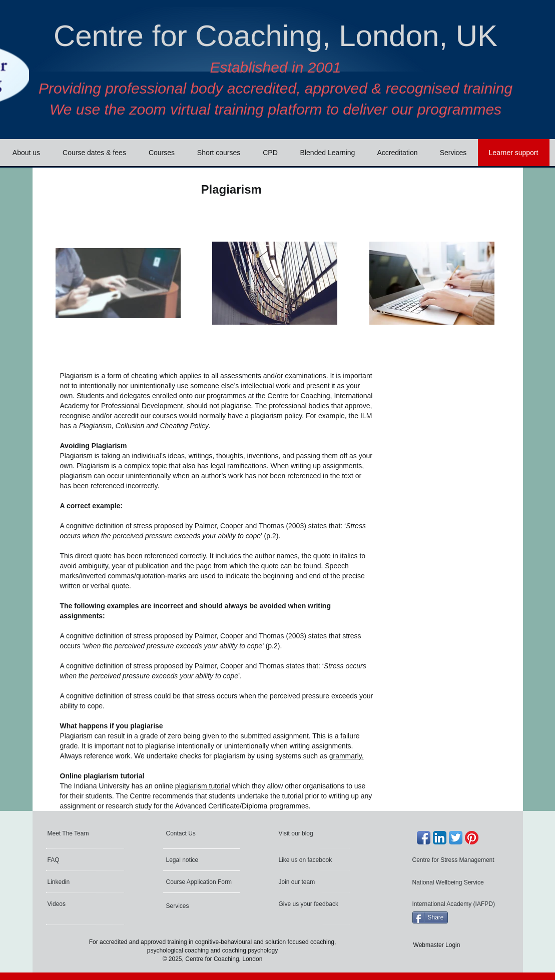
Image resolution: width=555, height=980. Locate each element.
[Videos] (75, 904)
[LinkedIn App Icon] (440, 838)
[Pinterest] (472, 838)
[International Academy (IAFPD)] (455, 904)
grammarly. (347, 756)
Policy (199, 426)
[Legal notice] (195, 860)
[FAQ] (77, 860)
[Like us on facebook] (307, 860)
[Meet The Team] (86, 833)
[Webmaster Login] (437, 945)
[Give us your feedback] (310, 904)
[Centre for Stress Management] (456, 860)
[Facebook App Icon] (424, 838)
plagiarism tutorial (203, 786)
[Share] (430, 917)
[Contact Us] (190, 833)
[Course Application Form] (200, 882)
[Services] (193, 906)
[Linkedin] (75, 882)
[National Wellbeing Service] (450, 882)
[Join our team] (306, 882)
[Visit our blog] (302, 833)
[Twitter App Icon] (456, 838)
